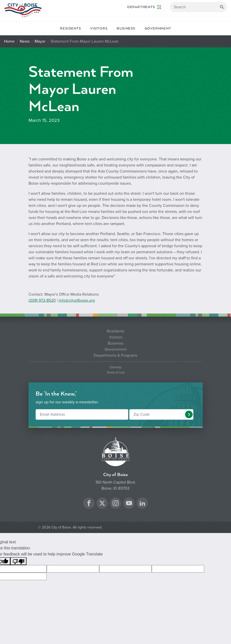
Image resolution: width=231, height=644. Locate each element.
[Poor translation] (18, 561)
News (25, 41)
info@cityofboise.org (77, 300)
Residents (70, 29)
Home (9, 41)
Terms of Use (116, 373)
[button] (189, 414)
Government (158, 29)
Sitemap (116, 367)
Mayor (40, 41)
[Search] (198, 7)
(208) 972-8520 (42, 300)
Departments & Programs (116, 355)
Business (126, 29)
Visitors (99, 29)
